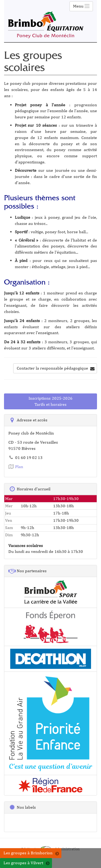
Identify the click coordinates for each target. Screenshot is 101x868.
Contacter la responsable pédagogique (56, 368)
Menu (81, 6)
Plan (16, 467)
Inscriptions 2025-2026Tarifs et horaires (50, 401)
